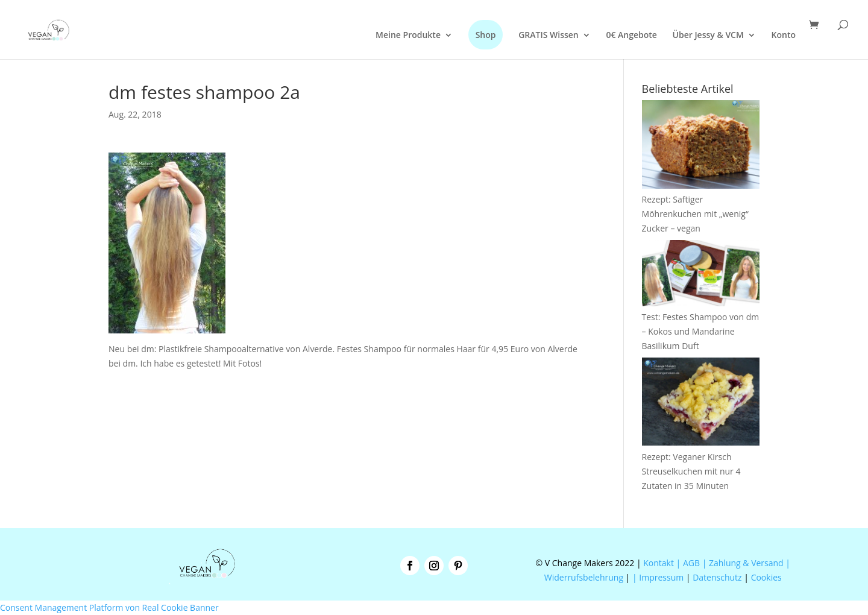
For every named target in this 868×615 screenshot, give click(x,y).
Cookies (766, 577)
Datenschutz (717, 577)
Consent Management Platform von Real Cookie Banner (109, 607)
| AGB (688, 563)
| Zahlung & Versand (744, 563)
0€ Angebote (631, 36)
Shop (486, 35)
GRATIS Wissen (549, 36)
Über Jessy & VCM (708, 36)
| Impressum (658, 577)
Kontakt (658, 563)
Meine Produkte (408, 36)
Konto (784, 36)
